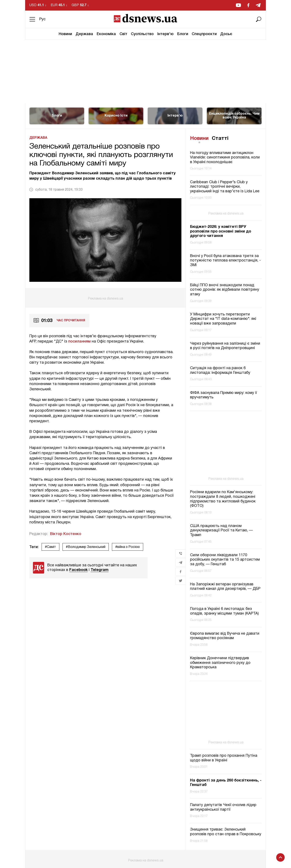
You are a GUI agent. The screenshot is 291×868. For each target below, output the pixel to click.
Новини (65, 34)
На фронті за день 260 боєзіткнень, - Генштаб (226, 783)
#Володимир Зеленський (86, 547)
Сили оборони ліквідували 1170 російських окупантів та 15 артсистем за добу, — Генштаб (225, 560)
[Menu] (32, 19)
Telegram (100, 570)
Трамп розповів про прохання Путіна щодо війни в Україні (224, 758)
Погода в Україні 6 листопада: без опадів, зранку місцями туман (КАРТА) (224, 611)
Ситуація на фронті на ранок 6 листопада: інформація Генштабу (220, 371)
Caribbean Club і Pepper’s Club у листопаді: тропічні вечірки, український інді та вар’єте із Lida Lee (225, 187)
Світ (123, 34)
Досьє (226, 34)
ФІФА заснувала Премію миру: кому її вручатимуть (223, 395)
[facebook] (248, 5)
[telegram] (258, 5)
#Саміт (50, 547)
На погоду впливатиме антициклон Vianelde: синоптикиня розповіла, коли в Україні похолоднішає (225, 158)
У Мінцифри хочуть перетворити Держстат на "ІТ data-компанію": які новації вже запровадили (223, 319)
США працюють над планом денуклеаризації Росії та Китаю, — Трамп (221, 531)
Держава (84, 34)
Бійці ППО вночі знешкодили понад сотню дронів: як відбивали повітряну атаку (225, 290)
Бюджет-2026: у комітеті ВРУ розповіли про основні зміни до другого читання (221, 231)
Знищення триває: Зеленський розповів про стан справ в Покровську (226, 832)
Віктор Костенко (66, 534)
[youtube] (238, 5)
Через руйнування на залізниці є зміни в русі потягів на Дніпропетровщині (225, 346)
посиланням (79, 341)
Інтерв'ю (165, 34)
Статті (220, 139)
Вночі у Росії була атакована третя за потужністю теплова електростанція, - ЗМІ (225, 261)
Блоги (183, 34)
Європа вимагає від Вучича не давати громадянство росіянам (225, 636)
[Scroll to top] (280, 857)
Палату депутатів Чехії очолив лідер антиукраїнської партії (223, 807)
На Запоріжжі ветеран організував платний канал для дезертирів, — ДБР (225, 587)
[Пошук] (259, 19)
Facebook (78, 570)
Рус (42, 19)
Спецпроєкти (204, 34)
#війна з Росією (128, 547)
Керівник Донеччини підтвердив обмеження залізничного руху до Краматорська (220, 663)
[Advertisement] (145, 72)
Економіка (106, 34)
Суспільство (142, 34)
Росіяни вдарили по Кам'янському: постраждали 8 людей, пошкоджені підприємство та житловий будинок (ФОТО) (223, 499)
